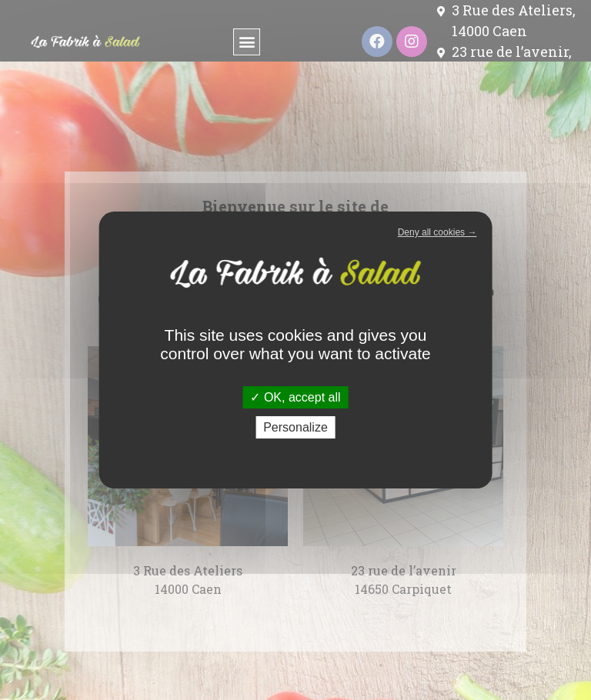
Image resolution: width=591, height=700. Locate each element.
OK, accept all (295, 397)
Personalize (295, 427)
